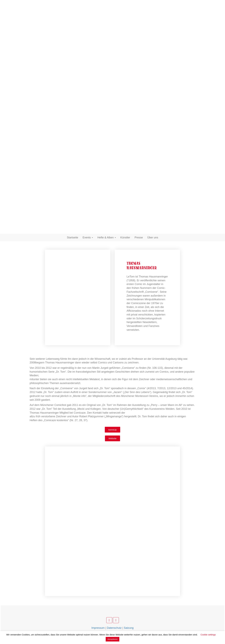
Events (88, 238)
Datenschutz (114, 628)
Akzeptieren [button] (113, 639)
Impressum (98, 628)
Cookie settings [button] (208, 635)
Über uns (153, 238)
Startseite (73, 238)
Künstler (125, 238)
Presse (139, 238)
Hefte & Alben (107, 238)
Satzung (129, 628)
